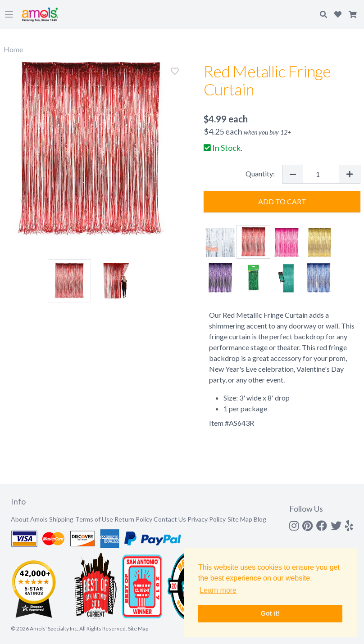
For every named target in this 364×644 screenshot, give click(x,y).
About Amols (29, 519)
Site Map (240, 519)
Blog (260, 519)
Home (13, 49)
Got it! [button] (270, 613)
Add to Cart (282, 201)
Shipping (61, 519)
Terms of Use (94, 519)
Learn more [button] (218, 590)
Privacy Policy (207, 519)
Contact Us (170, 519)
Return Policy (133, 519)
